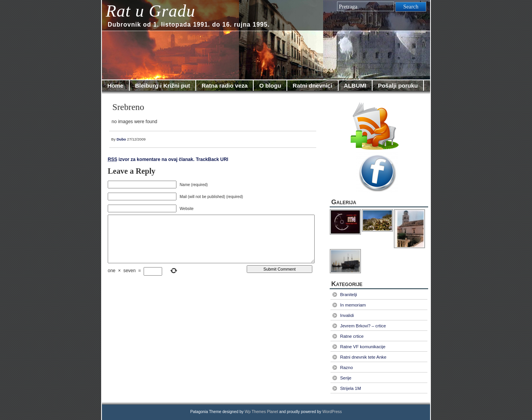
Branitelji (349, 295)
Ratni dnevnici (313, 86)
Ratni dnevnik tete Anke (363, 357)
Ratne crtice (352, 336)
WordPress (332, 412)
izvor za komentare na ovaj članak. (151, 159)
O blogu (270, 86)
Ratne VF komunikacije (363, 347)
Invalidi (347, 315)
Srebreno (128, 107)
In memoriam (353, 305)
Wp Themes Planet (262, 412)
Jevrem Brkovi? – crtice (363, 326)
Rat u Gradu (151, 11)
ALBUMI (355, 86)
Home (115, 86)
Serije (346, 378)
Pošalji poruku (398, 86)
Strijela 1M (351, 388)
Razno (346, 367)
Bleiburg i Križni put (163, 86)
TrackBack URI (212, 159)
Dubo (121, 139)
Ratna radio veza (224, 86)
